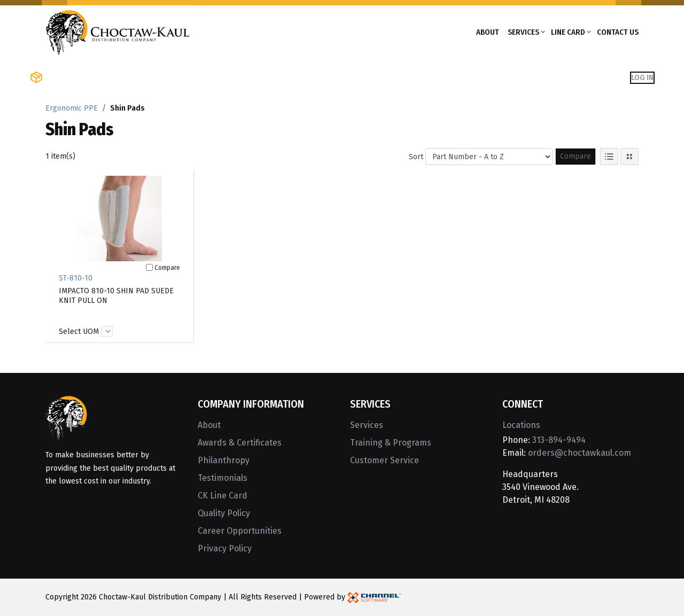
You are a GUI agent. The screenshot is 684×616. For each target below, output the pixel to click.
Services (523, 32)
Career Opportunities (240, 531)
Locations (521, 425)
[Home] (118, 31)
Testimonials (223, 478)
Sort (416, 157)
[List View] (609, 157)
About (488, 32)
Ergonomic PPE (72, 108)
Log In (642, 77)
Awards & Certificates (240, 443)
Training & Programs (391, 443)
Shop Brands (153, 77)
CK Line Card (223, 496)
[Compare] (149, 267)
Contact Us (618, 32)
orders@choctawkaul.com (580, 453)
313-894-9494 (559, 440)
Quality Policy (224, 513)
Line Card (568, 32)
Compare (576, 156)
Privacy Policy (225, 548)
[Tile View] (629, 157)
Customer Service (384, 460)
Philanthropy (224, 460)
